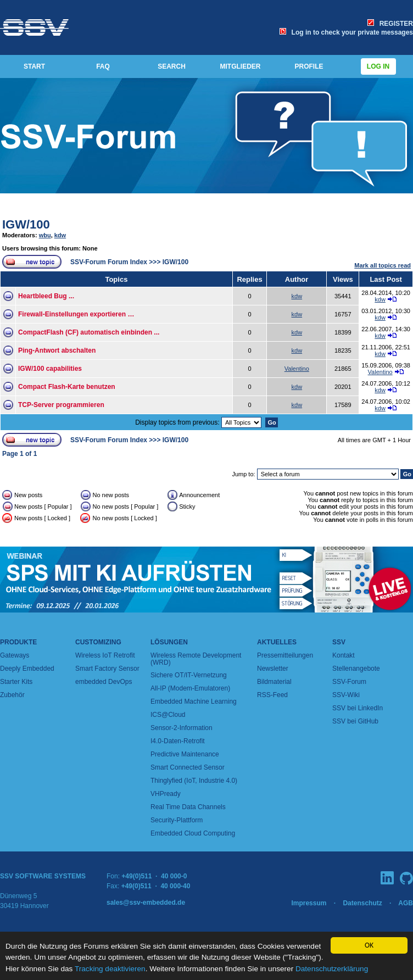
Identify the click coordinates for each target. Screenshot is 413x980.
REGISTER (390, 24)
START (34, 66)
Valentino (297, 369)
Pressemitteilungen (285, 655)
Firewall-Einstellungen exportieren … (76, 314)
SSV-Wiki (346, 695)
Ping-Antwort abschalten (57, 350)
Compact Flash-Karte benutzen (67, 387)
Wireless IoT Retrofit (105, 655)
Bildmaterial (274, 682)
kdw (60, 235)
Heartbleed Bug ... (46, 296)
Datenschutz (362, 903)
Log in (378, 66)
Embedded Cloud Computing (193, 833)
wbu (45, 235)
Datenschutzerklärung (332, 969)
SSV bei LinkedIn (358, 708)
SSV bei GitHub (355, 721)
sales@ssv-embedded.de (146, 903)
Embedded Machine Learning (194, 701)
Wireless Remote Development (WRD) (196, 659)
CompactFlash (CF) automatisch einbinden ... (89, 332)
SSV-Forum (349, 682)
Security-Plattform (177, 820)
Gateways (15, 655)
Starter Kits (16, 682)
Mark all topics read (383, 265)
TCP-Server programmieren (61, 405)
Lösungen (169, 642)
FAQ (103, 66)
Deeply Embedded (27, 669)
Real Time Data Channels (188, 807)
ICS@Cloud (168, 715)
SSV (339, 642)
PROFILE (309, 66)
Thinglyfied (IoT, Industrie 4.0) (194, 781)
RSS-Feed (272, 695)
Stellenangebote (356, 669)
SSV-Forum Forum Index (109, 262)
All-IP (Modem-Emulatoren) (190, 688)
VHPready (166, 794)
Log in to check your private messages (346, 32)
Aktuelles (277, 642)
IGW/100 (26, 224)
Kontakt (344, 655)
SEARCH (172, 66)
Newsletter (273, 669)
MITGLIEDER (241, 66)
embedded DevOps (104, 682)
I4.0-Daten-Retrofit (178, 741)
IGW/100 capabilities (50, 369)
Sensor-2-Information (182, 728)
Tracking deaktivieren (110, 969)
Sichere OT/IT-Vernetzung (189, 675)
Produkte (18, 642)
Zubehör (12, 695)
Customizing (98, 642)
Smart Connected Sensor (188, 767)
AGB (406, 903)
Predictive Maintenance (185, 754)
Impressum (309, 903)
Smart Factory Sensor (107, 669)
